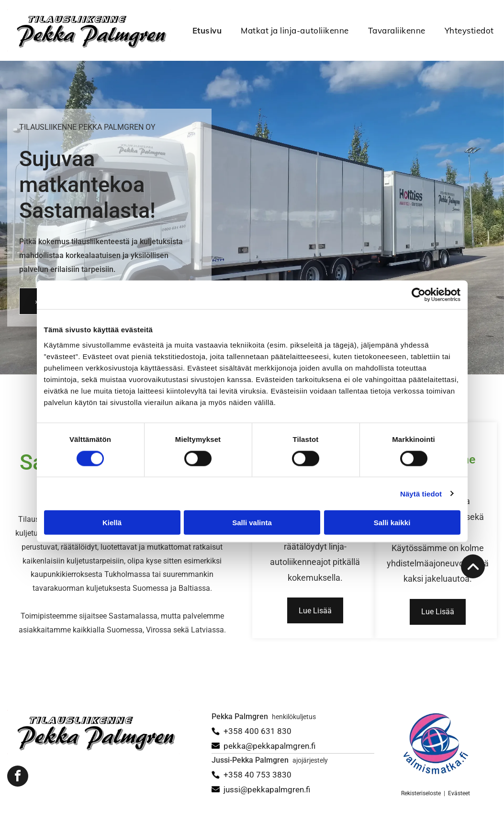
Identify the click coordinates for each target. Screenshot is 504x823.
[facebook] (18, 777)
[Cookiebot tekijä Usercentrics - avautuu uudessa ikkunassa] (419, 295)
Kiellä (112, 523)
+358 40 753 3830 (258, 775)
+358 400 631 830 (258, 731)
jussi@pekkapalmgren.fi (267, 789)
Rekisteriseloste (421, 793)
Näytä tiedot (421, 493)
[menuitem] (198, 30)
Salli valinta (252, 523)
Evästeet (459, 793)
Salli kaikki (392, 523)
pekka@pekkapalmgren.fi (269, 746)
